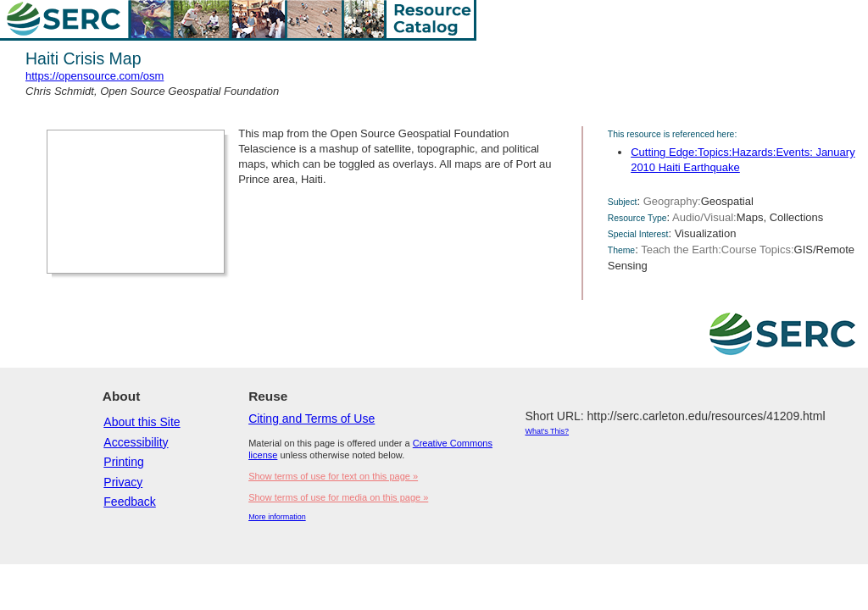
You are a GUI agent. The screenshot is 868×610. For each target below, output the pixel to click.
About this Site (142, 422)
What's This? (547, 431)
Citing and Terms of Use (312, 419)
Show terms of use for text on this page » (333, 476)
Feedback (129, 502)
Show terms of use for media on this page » (338, 497)
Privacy (123, 482)
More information (277, 517)
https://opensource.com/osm (95, 76)
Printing (123, 462)
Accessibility (136, 442)
